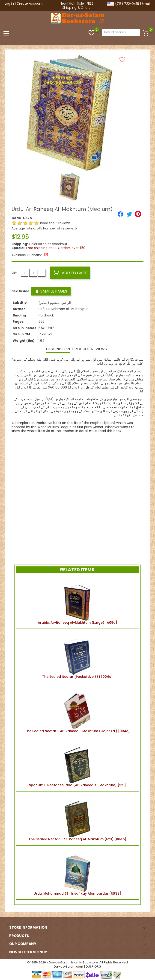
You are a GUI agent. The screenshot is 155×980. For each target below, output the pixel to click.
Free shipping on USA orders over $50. (56, 248)
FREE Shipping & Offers (78, 6)
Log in (9, 3)
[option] (70, 187)
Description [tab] (58, 349)
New (63, 3)
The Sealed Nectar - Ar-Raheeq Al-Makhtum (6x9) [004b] (77, 818)
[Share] (120, 214)
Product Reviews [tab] (89, 349)
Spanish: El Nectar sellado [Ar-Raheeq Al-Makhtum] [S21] (77, 764)
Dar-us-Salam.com (68, 967)
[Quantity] (25, 273)
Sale (80, 3)
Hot (72, 3)
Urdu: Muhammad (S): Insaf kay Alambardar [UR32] (77, 873)
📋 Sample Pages (51, 291)
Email (146, 4)
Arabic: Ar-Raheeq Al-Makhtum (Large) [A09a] (77, 602)
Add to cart (70, 273)
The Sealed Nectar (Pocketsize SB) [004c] (77, 656)
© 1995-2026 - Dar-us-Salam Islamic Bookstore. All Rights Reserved (77, 962)
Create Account (30, 3)
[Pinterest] (138, 214)
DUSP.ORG (93, 967)
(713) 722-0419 (127, 4)
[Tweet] (129, 214)
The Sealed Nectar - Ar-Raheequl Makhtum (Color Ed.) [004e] (77, 710)
